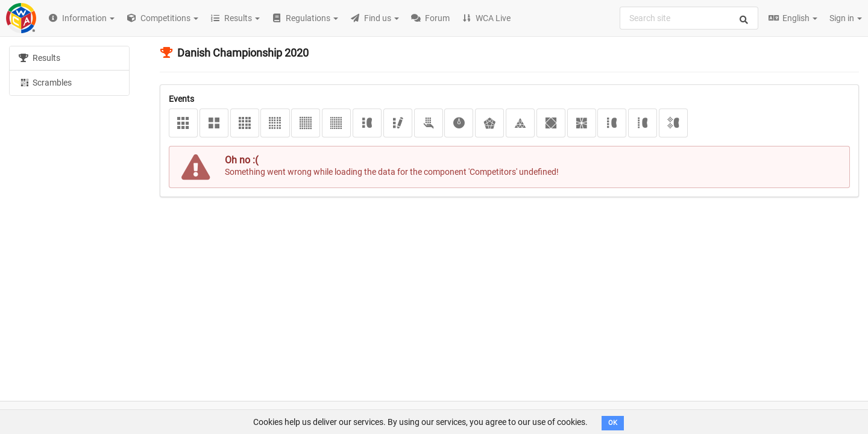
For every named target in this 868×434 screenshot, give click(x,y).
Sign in (846, 18)
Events (181, 99)
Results (39, 58)
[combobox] (689, 18)
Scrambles (45, 82)
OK (613, 423)
